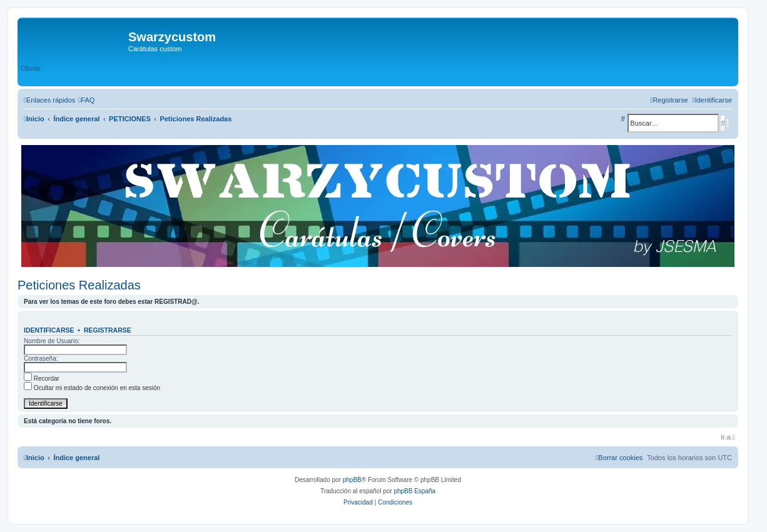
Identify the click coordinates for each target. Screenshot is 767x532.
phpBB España (414, 491)
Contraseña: (41, 359)
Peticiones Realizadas (79, 285)
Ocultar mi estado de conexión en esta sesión (92, 388)
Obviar (31, 68)
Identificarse (49, 330)
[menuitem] (86, 100)
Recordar (42, 379)
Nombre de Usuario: (52, 341)
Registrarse (108, 330)
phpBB (352, 480)
